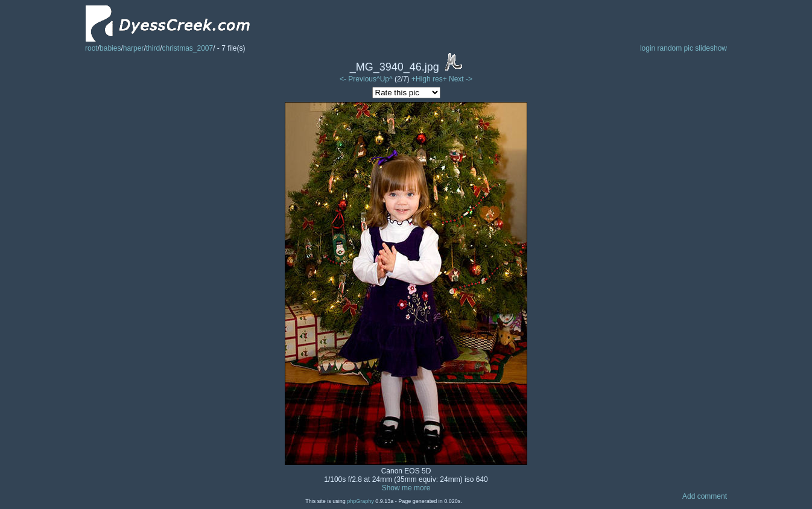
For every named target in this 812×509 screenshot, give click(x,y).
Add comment (705, 496)
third (153, 48)
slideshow (711, 48)
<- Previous (358, 79)
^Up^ (385, 79)
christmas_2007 (187, 48)
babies (110, 48)
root (91, 48)
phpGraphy (360, 501)
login (648, 48)
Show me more (406, 488)
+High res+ (430, 79)
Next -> (461, 79)
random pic (675, 48)
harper (134, 48)
